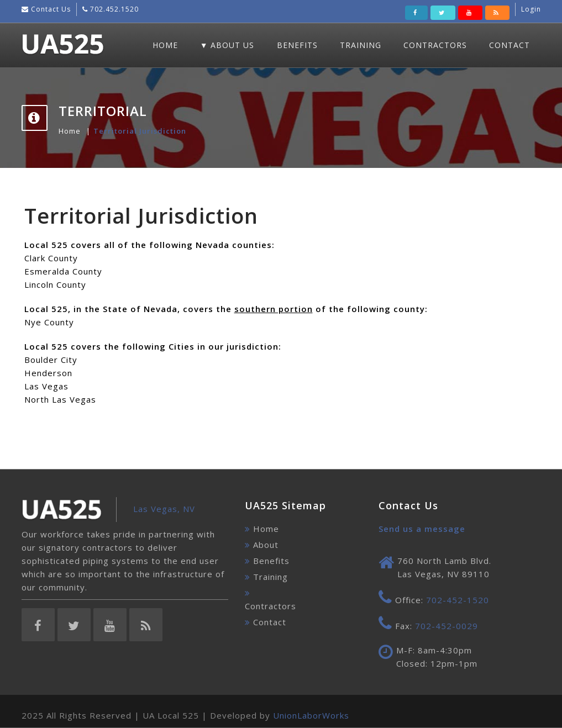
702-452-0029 (447, 626)
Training (361, 45)
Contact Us (50, 9)
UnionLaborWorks (311, 715)
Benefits (297, 45)
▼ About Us (227, 45)
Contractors (435, 45)
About (266, 545)
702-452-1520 (458, 600)
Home (165, 45)
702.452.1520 (113, 9)
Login (531, 9)
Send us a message (422, 529)
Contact (510, 45)
